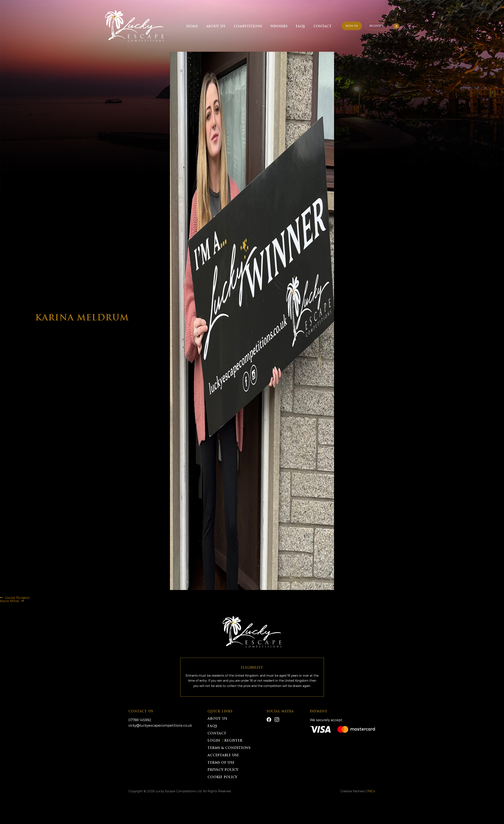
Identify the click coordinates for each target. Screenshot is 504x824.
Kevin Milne (10, 601)
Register (376, 26)
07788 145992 (140, 720)
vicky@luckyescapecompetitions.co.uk (160, 725)
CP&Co (370, 791)
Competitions (248, 27)
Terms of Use (221, 763)
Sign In (352, 26)
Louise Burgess (17, 597)
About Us (216, 27)
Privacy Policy (223, 770)
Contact (323, 27)
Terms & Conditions (229, 748)
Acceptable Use (223, 756)
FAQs (300, 27)
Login (214, 741)
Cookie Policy (222, 777)
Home (192, 27)
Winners (279, 27)
